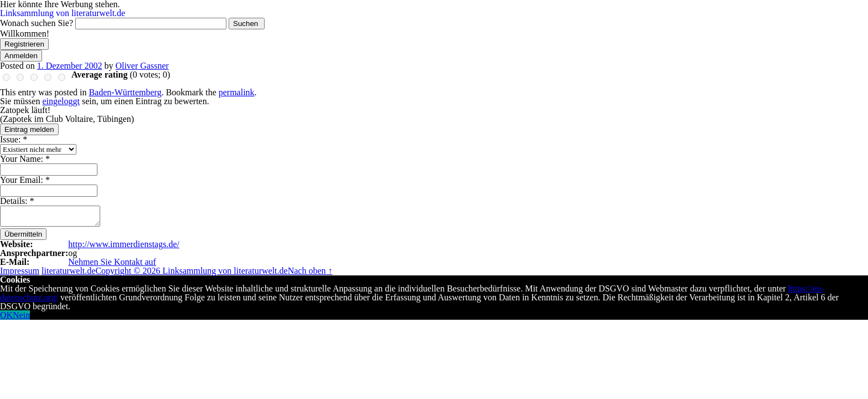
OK (6, 315)
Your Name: (25, 159)
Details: (17, 201)
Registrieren (24, 44)
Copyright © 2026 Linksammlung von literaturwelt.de (191, 271)
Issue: (14, 139)
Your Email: (25, 180)
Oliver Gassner (142, 66)
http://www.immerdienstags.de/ (124, 244)
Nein (21, 315)
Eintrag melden (29, 129)
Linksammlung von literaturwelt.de (63, 13)
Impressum (20, 271)
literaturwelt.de (68, 271)
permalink (237, 92)
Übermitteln (23, 234)
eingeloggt (61, 101)
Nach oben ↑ (310, 271)
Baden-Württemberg (125, 92)
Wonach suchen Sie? (37, 23)
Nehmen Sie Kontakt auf (112, 262)
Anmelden (21, 56)
